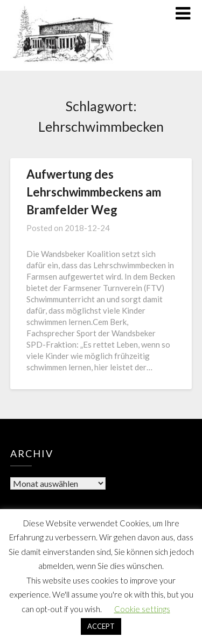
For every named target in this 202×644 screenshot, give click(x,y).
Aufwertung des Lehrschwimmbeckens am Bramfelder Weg (94, 192)
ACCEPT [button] (101, 626)
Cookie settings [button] (142, 609)
